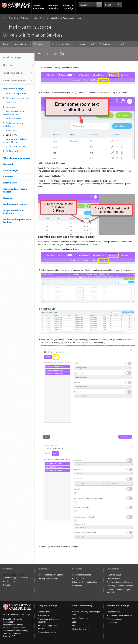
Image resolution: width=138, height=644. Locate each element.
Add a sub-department (17, 94)
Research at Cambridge (68, 7)
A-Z (93, 44)
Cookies (7, 585)
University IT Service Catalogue (120, 586)
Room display (10, 183)
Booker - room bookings (50, 18)
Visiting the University (81, 629)
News (82, 44)
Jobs (74, 622)
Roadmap (8, 198)
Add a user (11, 102)
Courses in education (47, 632)
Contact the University (12, 619)
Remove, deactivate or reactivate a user (15, 113)
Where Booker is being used (17, 158)
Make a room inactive (16, 147)
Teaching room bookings (48, 579)
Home (5, 18)
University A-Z (9, 636)
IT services (13, 18)
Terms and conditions (12, 633)
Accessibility (8, 622)
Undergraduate (44, 612)
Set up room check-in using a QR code (15, 141)
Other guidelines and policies (84, 582)
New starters (20, 44)
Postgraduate (43, 615)
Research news (113, 612)
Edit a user (11, 107)
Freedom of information (13, 625)
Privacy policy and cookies (14, 628)
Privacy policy (9, 581)
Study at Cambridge (39, 7)
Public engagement (115, 619)
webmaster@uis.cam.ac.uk (16, 578)
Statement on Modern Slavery (16, 631)
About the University (53, 7)
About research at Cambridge (119, 615)
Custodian (8, 177)
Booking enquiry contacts (16, 204)
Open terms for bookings (18, 98)
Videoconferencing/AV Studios (50, 575)
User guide (9, 164)
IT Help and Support (13, 59)
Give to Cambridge (80, 618)
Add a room (11, 130)
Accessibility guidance (81, 575)
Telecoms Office (113, 579)
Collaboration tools (29, 18)
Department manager (72, 18)
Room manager (11, 170)
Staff (122, 44)
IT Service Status (114, 575)
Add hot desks (13, 151)
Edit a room (11, 135)
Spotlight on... (112, 623)
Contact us (105, 44)
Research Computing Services (120, 582)
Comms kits (77, 586)
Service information (61, 44)
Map (74, 626)
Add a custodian (13, 119)
